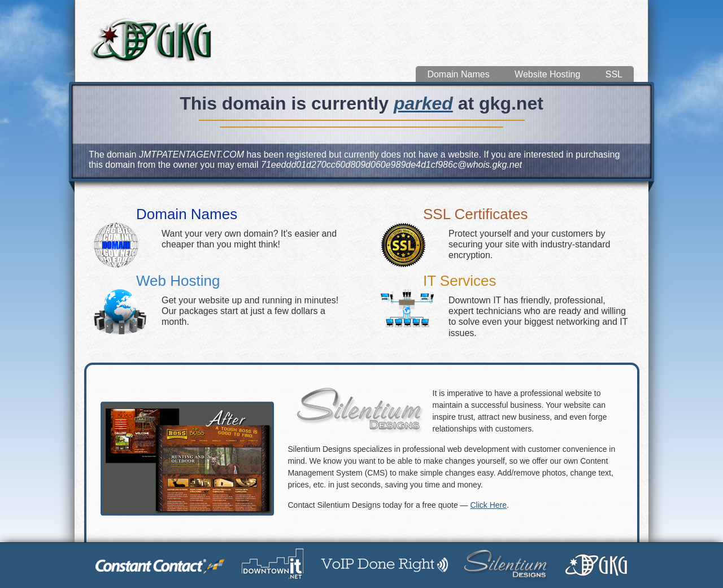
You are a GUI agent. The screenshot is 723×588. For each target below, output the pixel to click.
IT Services (460, 281)
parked (423, 103)
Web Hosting (178, 281)
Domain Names (458, 74)
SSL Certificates (475, 214)
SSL (614, 74)
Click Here (488, 505)
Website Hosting (547, 74)
